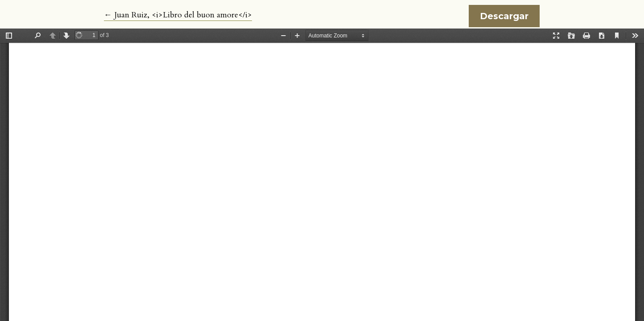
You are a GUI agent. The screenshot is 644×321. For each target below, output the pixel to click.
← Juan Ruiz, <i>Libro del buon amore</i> (178, 15)
